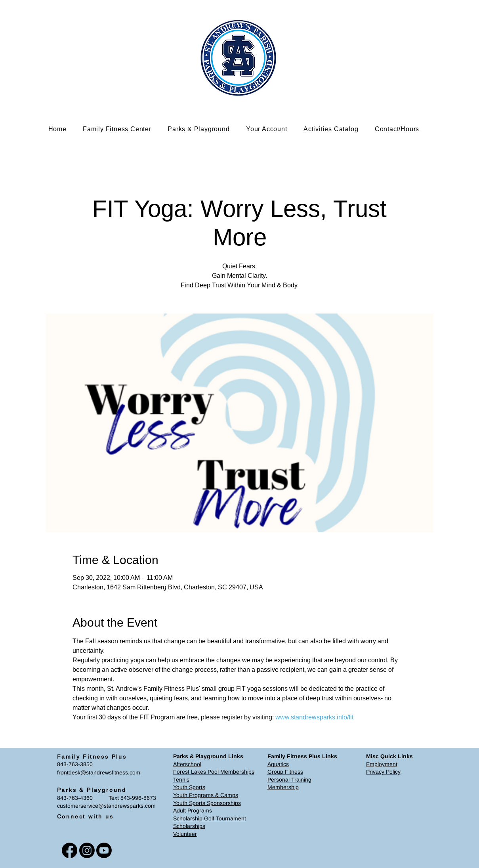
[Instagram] (87, 850)
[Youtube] (104, 850)
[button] (123, 129)
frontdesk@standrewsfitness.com (99, 772)
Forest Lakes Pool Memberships (214, 772)
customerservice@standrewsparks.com (106, 806)
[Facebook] (70, 850)
